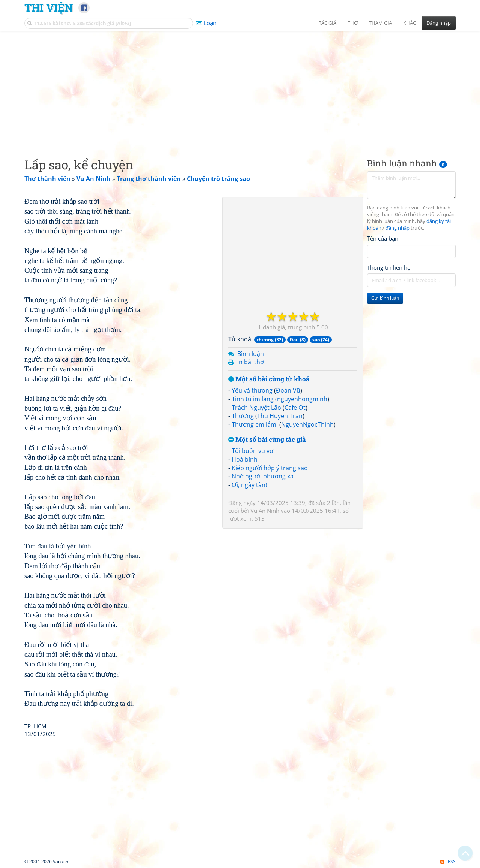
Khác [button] (409, 23)
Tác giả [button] (328, 23)
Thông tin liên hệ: (389, 267)
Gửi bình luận (385, 298)
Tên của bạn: (383, 238)
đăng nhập (397, 228)
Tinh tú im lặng (253, 399)
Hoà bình (245, 459)
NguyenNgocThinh (307, 424)
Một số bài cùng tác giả (267, 440)
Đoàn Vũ (288, 390)
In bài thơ (251, 362)
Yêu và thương (252, 390)
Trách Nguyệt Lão (256, 408)
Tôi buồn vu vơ (253, 451)
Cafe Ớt (295, 408)
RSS (448, 861)
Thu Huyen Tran (280, 416)
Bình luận (251, 354)
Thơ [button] (353, 23)
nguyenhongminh (302, 399)
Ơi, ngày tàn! (249, 485)
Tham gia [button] (380, 23)
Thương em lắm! (255, 424)
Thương (243, 416)
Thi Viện (49, 7)
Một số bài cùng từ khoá (269, 379)
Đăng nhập (439, 23)
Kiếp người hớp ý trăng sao (270, 468)
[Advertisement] (240, 88)
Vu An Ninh (265, 511)
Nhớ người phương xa (263, 476)
